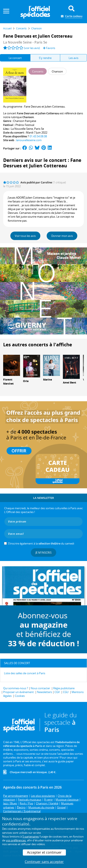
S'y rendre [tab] (45, 58)
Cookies (20, 696)
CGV (57, 692)
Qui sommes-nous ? (16, 688)
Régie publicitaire (64, 688)
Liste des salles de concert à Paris (25, 673)
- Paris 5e (25, 42)
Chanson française (25, 121)
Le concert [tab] (15, 58)
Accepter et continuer (44, 852)
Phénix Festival (25, 125)
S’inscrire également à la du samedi (41, 543)
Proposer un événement (18, 692)
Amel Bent (69, 383)
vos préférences (16, 840)
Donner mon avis (62, 236)
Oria (26, 381)
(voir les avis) (32, 48)
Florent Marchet (8, 382)
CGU (66, 692)
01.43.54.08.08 (38, 136)
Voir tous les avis (25, 236)
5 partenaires (31, 837)
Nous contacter (40, 688)
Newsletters (44, 692)
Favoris (49, 48)
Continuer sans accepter (44, 862)
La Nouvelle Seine (22, 129)
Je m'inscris (43, 553)
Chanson (28, 117)
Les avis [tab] (73, 58)
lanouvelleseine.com (29, 140)
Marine (48, 380)
